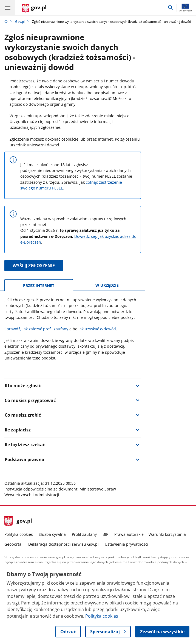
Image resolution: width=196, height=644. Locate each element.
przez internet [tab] (39, 285)
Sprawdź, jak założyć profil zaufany (36, 329)
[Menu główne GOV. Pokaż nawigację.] (8, 8)
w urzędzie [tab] (107, 285)
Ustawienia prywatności (127, 544)
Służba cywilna (52, 534)
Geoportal (13, 544)
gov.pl (18, 521)
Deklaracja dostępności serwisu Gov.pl (63, 544)
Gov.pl (20, 22)
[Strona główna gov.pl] (34, 8)
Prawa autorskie (129, 534)
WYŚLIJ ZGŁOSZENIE (34, 266)
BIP (105, 534)
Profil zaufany (84, 534)
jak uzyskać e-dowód (97, 329)
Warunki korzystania (167, 534)
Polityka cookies (19, 534)
